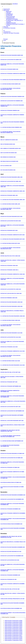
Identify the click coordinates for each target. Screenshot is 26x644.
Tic (4, 31)
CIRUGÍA (8, 13)
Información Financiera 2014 (13, 640)
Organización (7, 9)
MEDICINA (9, 12)
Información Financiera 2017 (13, 635)
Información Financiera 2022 (13, 627)
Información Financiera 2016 (13, 637)
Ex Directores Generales (9, 28)
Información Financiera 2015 (13, 639)
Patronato (6, 27)
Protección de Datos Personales (11, 33)
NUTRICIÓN (9, 15)
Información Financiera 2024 (13, 624)
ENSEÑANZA (9, 14)
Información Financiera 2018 (13, 634)
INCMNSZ (15, 4)
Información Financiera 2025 (13, 622)
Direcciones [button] (6, 10)
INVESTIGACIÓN (10, 17)
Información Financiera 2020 (13, 630)
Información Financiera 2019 (13, 632)
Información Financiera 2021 (13, 629)
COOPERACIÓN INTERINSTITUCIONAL (12, 19)
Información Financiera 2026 (13, 621)
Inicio (5, 40)
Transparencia (7, 32)
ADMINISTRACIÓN (11, 23)
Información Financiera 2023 (13, 626)
